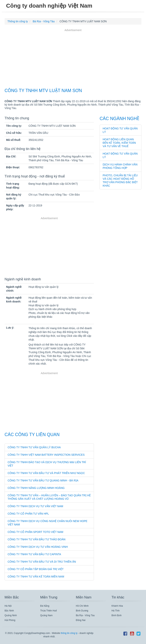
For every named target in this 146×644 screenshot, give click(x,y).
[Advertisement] (73, 59)
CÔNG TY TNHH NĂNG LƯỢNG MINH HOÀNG (36, 488)
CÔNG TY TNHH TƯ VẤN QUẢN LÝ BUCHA (34, 447)
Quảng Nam (46, 615)
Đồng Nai (81, 620)
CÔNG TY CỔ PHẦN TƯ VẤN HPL (28, 514)
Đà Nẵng (45, 606)
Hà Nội (8, 606)
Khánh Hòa (117, 606)
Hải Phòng (10, 620)
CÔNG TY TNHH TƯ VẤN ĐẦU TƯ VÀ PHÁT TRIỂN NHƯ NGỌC (46, 473)
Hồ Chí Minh (82, 606)
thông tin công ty (69, 633)
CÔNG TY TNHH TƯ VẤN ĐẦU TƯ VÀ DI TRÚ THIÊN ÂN (42, 562)
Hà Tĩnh (116, 611)
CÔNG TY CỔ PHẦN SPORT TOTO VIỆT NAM (35, 532)
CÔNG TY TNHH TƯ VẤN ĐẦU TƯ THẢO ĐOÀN (36, 539)
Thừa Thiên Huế (49, 611)
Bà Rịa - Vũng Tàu (85, 615)
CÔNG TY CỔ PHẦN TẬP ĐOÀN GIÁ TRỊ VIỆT (36, 569)
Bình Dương (82, 611)
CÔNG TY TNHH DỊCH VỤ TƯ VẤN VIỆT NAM (35, 506)
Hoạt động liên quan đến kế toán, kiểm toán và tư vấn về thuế (119, 143)
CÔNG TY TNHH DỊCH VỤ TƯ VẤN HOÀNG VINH (38, 547)
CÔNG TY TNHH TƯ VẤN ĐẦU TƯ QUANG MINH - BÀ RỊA (43, 480)
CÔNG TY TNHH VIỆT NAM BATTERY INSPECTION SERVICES (46, 455)
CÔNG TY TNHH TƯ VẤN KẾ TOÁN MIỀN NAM (36, 577)
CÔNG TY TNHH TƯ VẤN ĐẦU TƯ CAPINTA (34, 554)
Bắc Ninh (9, 611)
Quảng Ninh (11, 615)
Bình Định (117, 615)
